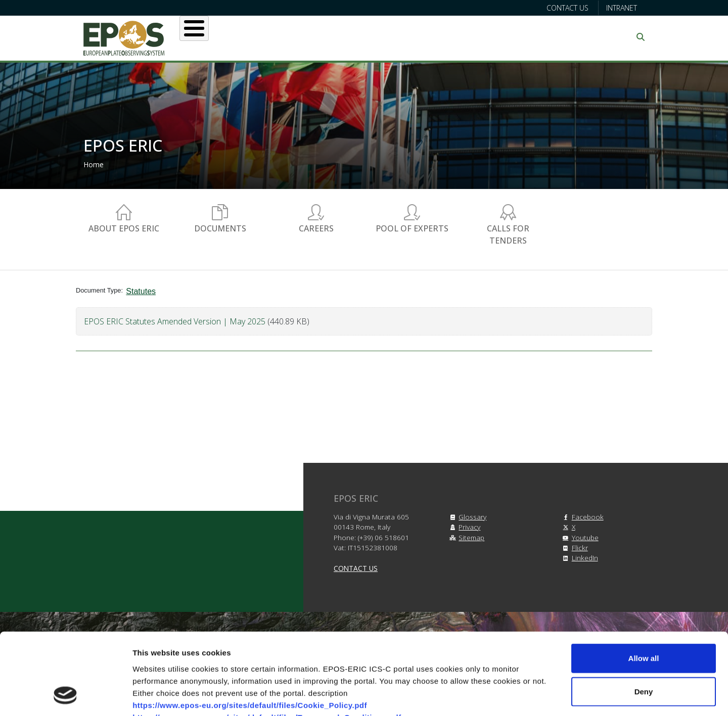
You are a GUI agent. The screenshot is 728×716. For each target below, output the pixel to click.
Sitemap (465, 537)
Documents (220, 228)
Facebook (582, 517)
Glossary (466, 517)
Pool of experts (412, 228)
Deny (644, 618)
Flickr (574, 547)
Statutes (141, 291)
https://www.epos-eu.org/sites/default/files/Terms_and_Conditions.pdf (267, 643)
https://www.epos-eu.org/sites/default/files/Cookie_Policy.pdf (250, 631)
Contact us (567, 8)
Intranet (622, 8)
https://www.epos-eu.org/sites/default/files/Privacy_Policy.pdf (251, 655)
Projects (409, 37)
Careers (316, 228)
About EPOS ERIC (124, 228)
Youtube (579, 537)
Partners (471, 37)
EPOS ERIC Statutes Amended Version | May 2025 (175, 321)
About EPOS (230, 37)
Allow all (644, 584)
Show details (531, 696)
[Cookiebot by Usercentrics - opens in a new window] (65, 696)
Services (347, 37)
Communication (547, 37)
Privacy (463, 527)
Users (292, 37)
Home (94, 164)
